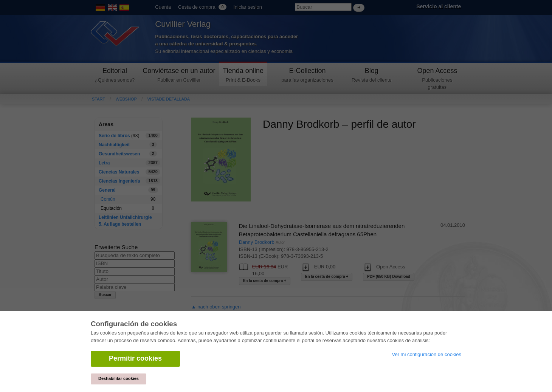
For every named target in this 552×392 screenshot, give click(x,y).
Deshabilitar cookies (119, 378)
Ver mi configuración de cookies (426, 354)
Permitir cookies (135, 358)
